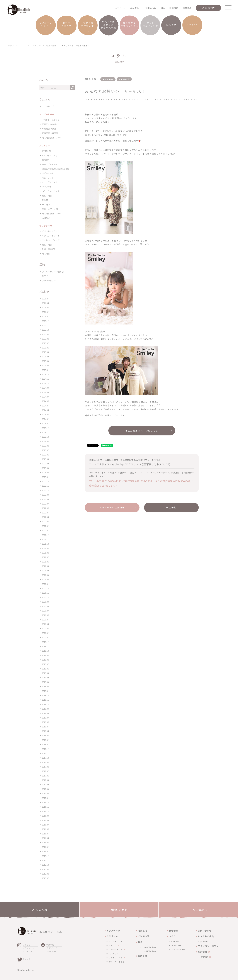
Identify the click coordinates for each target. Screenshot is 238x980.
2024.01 (45, 423)
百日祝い (46, 218)
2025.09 (45, 334)
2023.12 (45, 428)
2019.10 (45, 651)
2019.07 (45, 664)
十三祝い (46, 205)
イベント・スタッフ (51, 120)
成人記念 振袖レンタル (52, 138)
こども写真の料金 (148, 951)
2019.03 (45, 682)
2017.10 (45, 758)
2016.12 (45, 802)
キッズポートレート (51, 236)
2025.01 (45, 370)
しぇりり (27, 945)
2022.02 (45, 526)
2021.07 (45, 557)
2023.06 (45, 455)
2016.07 (45, 825)
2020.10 (45, 597)
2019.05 (45, 673)
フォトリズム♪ (116, 957)
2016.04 (45, 838)
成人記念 (46, 254)
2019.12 (45, 642)
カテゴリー (112, 936)
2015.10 (45, 865)
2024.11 (45, 379)
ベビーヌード (48, 173)
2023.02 (45, 472)
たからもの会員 (206, 936)
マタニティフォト (50, 182)
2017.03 (45, 789)
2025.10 (45, 330)
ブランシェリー (49, 281)
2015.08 (45, 874)
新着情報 (174, 8)
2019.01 (45, 691)
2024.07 (45, 397)
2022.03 (45, 521)
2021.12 (45, 535)
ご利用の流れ (150, 8)
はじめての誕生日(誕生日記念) (55, 169)
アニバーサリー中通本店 (53, 272)
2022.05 (45, 513)
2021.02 (45, 579)
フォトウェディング (51, 240)
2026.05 (45, 299)
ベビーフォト (48, 178)
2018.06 (45, 722)
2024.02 (45, 419)
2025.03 (45, 361)
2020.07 (45, 611)
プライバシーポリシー (209, 946)
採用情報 (187, 8)
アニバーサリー (116, 941)
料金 (163, 8)
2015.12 (45, 856)
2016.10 (45, 811)
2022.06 (45, 508)
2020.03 (45, 628)
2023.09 (45, 441)
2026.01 (45, 316)
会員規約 (204, 941)
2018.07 (45, 718)
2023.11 (45, 432)
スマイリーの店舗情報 (112, 507)
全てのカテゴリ (49, 106)
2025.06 (45, 348)
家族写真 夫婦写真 (50, 133)
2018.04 (45, 731)
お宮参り (46, 160)
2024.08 (45, 392)
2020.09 (45, 602)
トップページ (113, 931)
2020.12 (45, 588)
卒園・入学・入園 (50, 209)
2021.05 (45, 566)
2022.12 (45, 481)
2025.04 (45, 357)
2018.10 (45, 704)
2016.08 (45, 820)
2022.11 (45, 486)
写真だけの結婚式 (50, 124)
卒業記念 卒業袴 (49, 129)
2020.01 (45, 637)
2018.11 (45, 700)
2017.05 (45, 780)
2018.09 (45, 709)
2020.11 (45, 593)
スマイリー (47, 276)
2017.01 (45, 798)
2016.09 (45, 816)
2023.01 (45, 477)
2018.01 (45, 744)
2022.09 (45, 495)
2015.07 (45, 878)
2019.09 (45, 655)
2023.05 (45, 459)
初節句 (45, 200)
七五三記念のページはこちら (142, 431)
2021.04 (45, 571)
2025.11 (45, 325)
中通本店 (50, 945)
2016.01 (45, 851)
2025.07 (45, 343)
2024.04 (45, 410)
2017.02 (45, 793)
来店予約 (210, 8)
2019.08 (45, 660)
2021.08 (45, 553)
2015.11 (45, 860)
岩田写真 (27, 959)
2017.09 (45, 762)
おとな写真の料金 (148, 947)
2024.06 (45, 401)
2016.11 (45, 807)
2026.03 (45, 307)
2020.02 (45, 633)
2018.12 (45, 695)
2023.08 (45, 446)
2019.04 (45, 678)
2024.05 (45, 406)
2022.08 (45, 499)
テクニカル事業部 (117, 962)
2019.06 (45, 669)
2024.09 (45, 388)
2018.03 (45, 735)
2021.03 (45, 575)
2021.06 (45, 562)
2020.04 (45, 624)
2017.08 (45, 767)
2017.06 (45, 776)
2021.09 (45, 548)
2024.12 (45, 374)
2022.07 (45, 504)
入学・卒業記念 (49, 249)
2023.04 (45, 464)
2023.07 (45, 450)
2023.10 (45, 437)
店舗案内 (134, 8)
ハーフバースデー (50, 164)
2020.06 (45, 615)
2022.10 (45, 490)
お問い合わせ (205, 931)
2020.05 (45, 620)
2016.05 (45, 834)
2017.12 (45, 749)
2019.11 (45, 646)
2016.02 (45, 847)
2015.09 (45, 869)
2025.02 (45, 365)
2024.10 (45, 383)
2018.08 (45, 713)
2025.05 (45, 352)
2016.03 (45, 842)
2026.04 (45, 303)
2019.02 (45, 686)
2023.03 (45, 468)
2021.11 (45, 539)
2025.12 (45, 321)
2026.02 (45, 312)
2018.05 (45, 727)
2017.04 (45, 785)
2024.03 (45, 414)
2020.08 (45, 606)
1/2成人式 (46, 151)
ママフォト (47, 187)
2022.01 (45, 530)
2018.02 (45, 740)
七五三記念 (47, 196)
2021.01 (45, 584)
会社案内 (204, 957)
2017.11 (45, 753)
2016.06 (45, 829)
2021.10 (45, 544)
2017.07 (45, 771)
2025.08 (45, 339)
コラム (172, 936)
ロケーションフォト (51, 191)
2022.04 (45, 517)
